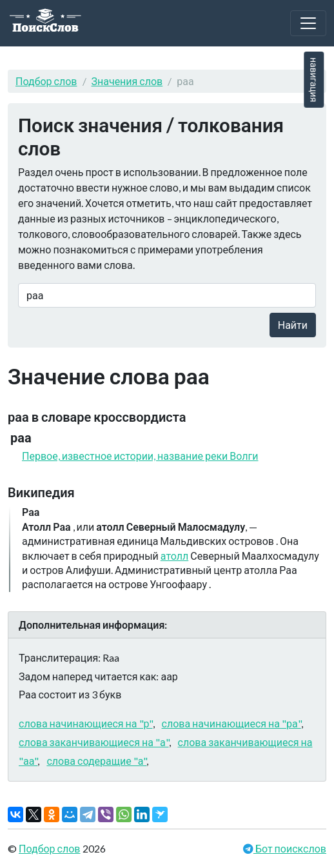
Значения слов (127, 81)
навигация (314, 80)
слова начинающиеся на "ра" (231, 723)
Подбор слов (46, 81)
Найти (293, 325)
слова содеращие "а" (96, 761)
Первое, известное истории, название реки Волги (140, 456)
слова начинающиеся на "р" (86, 723)
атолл (174, 556)
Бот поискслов (290, 848)
